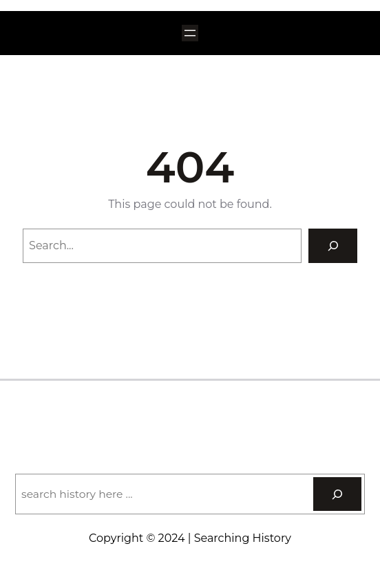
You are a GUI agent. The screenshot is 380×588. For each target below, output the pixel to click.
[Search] (333, 245)
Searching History (190, 411)
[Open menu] (190, 33)
